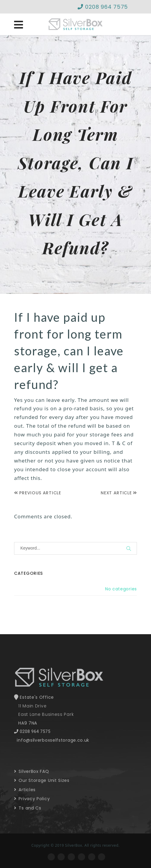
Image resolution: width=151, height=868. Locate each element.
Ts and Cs (28, 808)
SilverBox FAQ (32, 771)
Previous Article (38, 493)
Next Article (119, 493)
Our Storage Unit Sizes (42, 780)
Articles (25, 790)
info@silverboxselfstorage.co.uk (53, 740)
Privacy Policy (32, 799)
